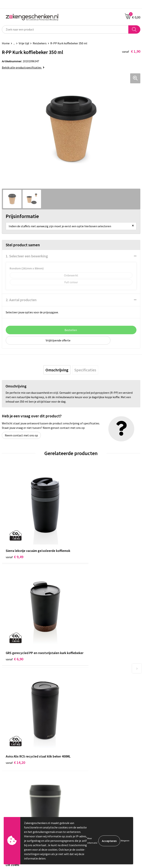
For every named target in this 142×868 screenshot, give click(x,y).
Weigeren (125, 841)
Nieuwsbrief (80, 726)
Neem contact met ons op (21, 435)
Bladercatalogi (82, 698)
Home (6, 43)
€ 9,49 (15, 544)
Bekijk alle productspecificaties (23, 67)
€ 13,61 (85, 635)
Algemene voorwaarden (88, 755)
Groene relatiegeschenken (90, 709)
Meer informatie (92, 841)
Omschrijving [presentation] (57, 370)
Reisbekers (40, 43)
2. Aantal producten (21, 300)
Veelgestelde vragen (86, 732)
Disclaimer (80, 772)
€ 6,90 (84, 544)
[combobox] (65, 29)
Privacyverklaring (84, 767)
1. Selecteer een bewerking (27, 256)
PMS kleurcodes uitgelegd (89, 721)
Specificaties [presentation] (85, 370)
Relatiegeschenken (85, 704)
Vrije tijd (24, 43)
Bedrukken (80, 715)
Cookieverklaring (84, 761)
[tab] (57, 370)
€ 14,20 (15, 635)
